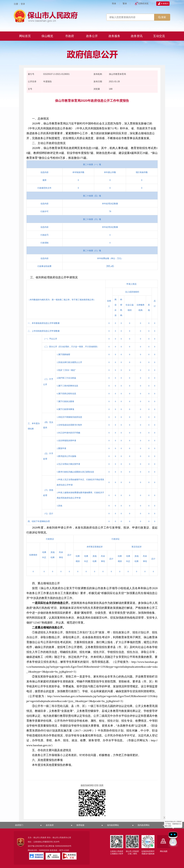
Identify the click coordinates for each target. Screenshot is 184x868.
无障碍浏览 (143, 4)
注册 (16, 4)
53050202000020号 (63, 846)
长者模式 (165, 4)
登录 (23, 4)
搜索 (162, 17)
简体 (114, 4)
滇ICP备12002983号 (36, 846)
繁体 (125, 4)
